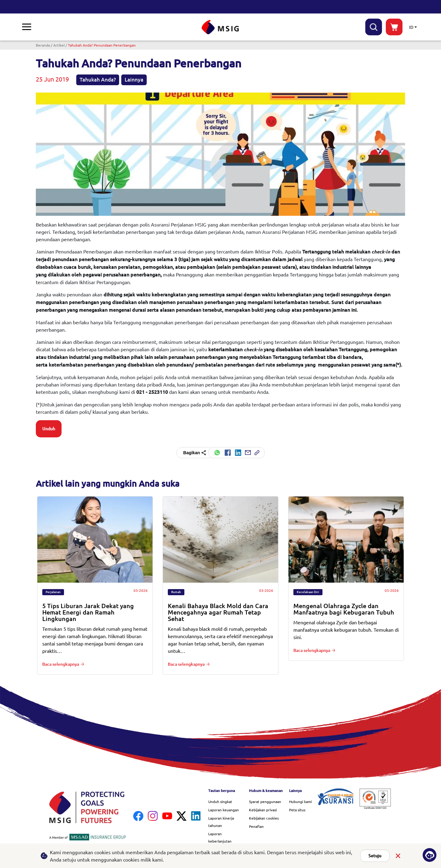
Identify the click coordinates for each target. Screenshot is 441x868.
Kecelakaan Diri (308, 592)
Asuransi (33, 27)
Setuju (375, 856)
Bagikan (195, 453)
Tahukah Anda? (98, 80)
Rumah (176, 592)
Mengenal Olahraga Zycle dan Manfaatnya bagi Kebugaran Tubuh (344, 609)
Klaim (59, 27)
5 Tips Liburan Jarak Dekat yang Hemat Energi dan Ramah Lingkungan (88, 612)
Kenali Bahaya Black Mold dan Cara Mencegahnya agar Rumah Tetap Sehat (218, 612)
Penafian (256, 826)
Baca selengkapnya (61, 664)
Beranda (43, 45)
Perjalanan (53, 592)
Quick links (274, 27)
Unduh (49, 429)
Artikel (59, 45)
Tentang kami (152, 27)
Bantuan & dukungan (347, 27)
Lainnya (134, 80)
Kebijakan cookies (264, 818)
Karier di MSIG (311, 27)
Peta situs (297, 810)
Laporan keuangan (224, 810)
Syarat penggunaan (265, 801)
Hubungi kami (300, 801)
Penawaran (88, 27)
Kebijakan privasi (263, 810)
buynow (394, 27)
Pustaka (118, 27)
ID (411, 27)
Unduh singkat (220, 801)
